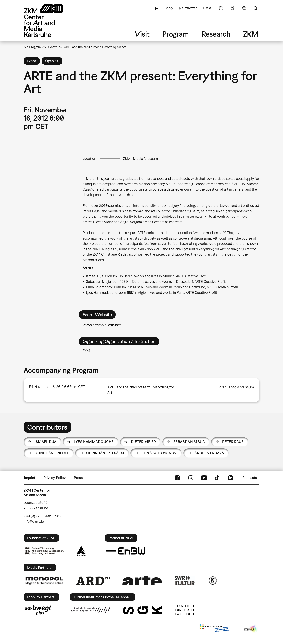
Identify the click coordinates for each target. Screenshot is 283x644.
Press (207, 8)
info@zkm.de (34, 522)
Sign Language (232, 8)
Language (244, 8)
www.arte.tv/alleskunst (102, 325)
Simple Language (221, 8)
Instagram (191, 478)
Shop (169, 8)
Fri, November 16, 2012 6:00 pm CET (57, 387)
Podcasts (250, 478)
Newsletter (188, 8)
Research (216, 34)
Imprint (30, 478)
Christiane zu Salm (105, 453)
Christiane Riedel (52, 453)
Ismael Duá (46, 442)
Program (176, 34)
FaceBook (177, 478)
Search (255, 8)
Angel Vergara (209, 453)
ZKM (251, 34)
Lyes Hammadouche (94, 442)
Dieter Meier (144, 442)
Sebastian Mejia (189, 442)
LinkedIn (231, 478)
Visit (142, 34)
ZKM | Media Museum (141, 159)
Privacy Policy (55, 478)
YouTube (204, 478)
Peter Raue (233, 442)
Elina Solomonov (159, 453)
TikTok (217, 478)
